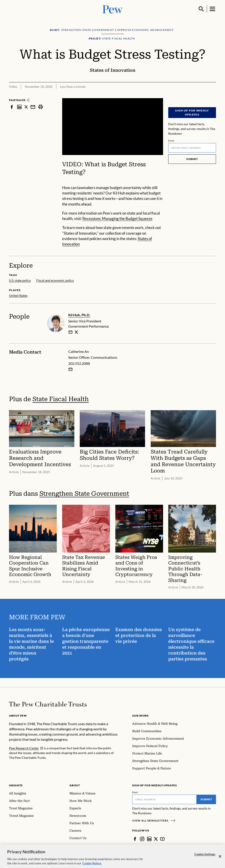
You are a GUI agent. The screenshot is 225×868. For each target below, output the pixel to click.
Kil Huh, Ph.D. (79, 315)
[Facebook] (135, 839)
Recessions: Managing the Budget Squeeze (117, 219)
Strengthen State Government (84, 494)
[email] (70, 332)
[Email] (192, 148)
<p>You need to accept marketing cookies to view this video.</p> (113, 127)
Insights (16, 785)
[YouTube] (162, 839)
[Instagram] (142, 839)
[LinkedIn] (149, 839)
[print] (41, 107)
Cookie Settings (205, 857)
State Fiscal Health (61, 399)
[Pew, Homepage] (113, 9)
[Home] (48, 704)
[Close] (220, 859)
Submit (192, 159)
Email (171, 141)
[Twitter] (156, 839)
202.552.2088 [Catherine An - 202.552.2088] (79, 364)
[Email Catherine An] (70, 369)
